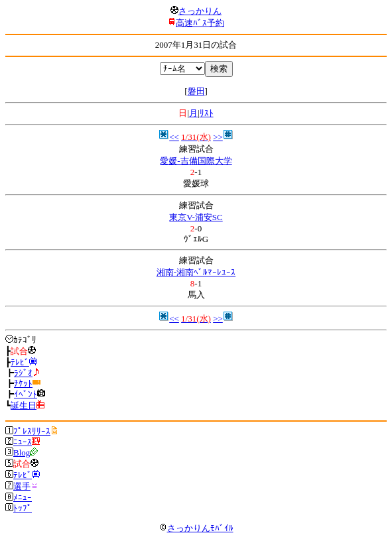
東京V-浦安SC (196, 217)
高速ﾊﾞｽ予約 (200, 23)
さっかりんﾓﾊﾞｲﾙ (196, 528)
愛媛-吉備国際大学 (196, 161)
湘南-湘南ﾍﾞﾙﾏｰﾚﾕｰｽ (196, 272)
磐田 (196, 91)
